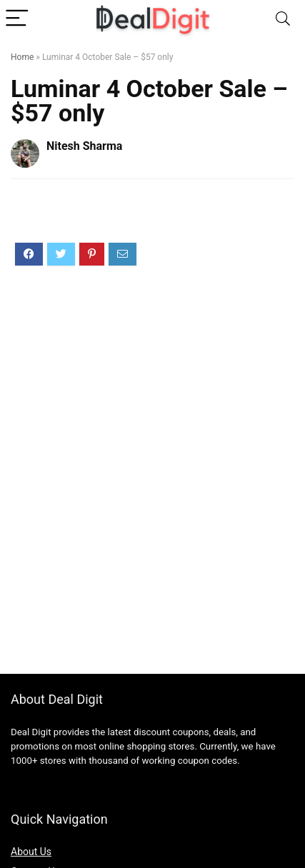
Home (22, 57)
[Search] (283, 19)
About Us (31, 852)
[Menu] (17, 19)
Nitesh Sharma (84, 146)
